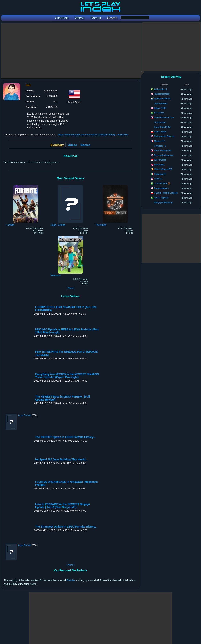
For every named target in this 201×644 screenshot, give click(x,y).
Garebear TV (160, 146)
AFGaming (159, 113)
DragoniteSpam (161, 188)
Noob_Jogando (161, 198)
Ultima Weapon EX (163, 169)
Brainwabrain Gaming (164, 136)
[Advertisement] (72, 51)
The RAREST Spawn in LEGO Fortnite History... (65, 437)
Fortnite (71, 580)
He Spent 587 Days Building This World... (61, 460)
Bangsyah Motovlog (163, 202)
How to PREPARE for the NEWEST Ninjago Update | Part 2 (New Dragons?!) (62, 506)
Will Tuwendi (160, 160)
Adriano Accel (160, 89)
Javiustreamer (161, 103)
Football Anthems (162, 99)
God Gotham (160, 122)
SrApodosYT (160, 174)
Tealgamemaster (162, 94)
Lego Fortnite (25, 415)
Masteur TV (159, 141)
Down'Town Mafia (162, 127)
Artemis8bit (159, 165)
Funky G (158, 179)
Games (85, 145)
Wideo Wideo (160, 132)
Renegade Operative (164, 155)
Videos (72, 145)
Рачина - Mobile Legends (166, 193)
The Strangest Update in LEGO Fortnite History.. (66, 527)
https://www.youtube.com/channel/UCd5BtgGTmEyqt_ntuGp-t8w (93, 135)
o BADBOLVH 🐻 (162, 183)
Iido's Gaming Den (163, 150)
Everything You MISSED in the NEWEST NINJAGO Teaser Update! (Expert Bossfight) (67, 376)
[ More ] (70, 288)
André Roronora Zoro (164, 117)
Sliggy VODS (160, 108)
